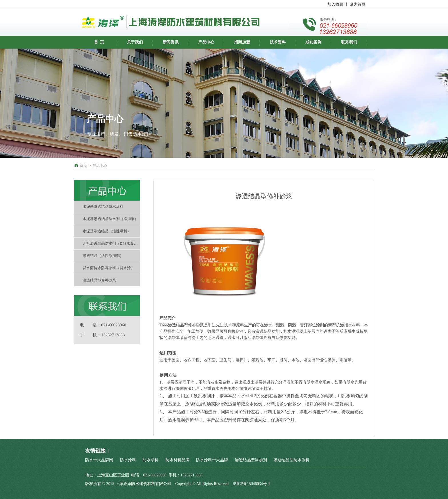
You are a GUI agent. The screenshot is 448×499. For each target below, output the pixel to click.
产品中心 (206, 42)
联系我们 (349, 42)
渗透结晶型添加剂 (251, 460)
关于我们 (135, 42)
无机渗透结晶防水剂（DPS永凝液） (111, 243)
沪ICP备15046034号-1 (251, 484)
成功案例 (313, 42)
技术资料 (278, 42)
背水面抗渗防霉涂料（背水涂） (109, 268)
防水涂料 (128, 460)
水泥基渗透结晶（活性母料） (107, 231)
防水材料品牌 (177, 460)
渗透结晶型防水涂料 (291, 460)
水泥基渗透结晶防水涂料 (103, 206)
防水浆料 (151, 460)
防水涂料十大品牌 (212, 460)
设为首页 (357, 4)
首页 (83, 166)
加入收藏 (335, 4)
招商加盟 (242, 42)
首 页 (99, 42)
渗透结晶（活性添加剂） (103, 256)
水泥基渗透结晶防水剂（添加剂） (110, 219)
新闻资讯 (171, 42)
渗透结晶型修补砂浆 (99, 280)
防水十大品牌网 (99, 460)
